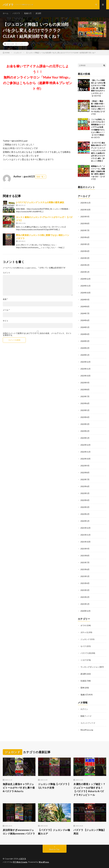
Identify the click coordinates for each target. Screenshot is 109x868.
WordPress (44, 862)
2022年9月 (85, 466)
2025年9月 (85, 217)
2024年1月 (85, 355)
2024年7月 (85, 313)
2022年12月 (86, 445)
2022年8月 (85, 473)
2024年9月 (85, 300)
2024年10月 (86, 293)
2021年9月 (85, 549)
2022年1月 (85, 521)
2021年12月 (86, 528)
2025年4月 (85, 251)
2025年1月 (85, 272)
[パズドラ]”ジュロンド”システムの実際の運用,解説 (40, 202)
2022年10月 (86, 459)
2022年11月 (86, 452)
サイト (6, 321)
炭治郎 (38, 13)
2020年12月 (86, 611)
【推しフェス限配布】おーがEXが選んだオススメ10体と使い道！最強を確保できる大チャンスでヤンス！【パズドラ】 (98, 88)
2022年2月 (85, 514)
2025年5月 (85, 244)
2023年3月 (85, 424)
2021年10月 (86, 542)
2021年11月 (86, 535)
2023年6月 (85, 403)
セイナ (83, 646)
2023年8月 (85, 389)
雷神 (82, 688)
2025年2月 (85, 265)
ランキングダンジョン (90, 667)
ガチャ (83, 632)
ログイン (84, 709)
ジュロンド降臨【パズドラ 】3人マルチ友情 (54, 786)
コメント (7, 273)
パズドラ (16, 13)
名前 (5, 299)
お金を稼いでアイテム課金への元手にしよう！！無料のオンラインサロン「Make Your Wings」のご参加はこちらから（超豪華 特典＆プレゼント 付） (38, 77)
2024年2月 (85, 348)
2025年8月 (85, 223)
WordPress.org (87, 730)
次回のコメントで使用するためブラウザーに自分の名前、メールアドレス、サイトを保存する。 (37, 334)
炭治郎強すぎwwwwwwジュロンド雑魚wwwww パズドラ (19, 832)
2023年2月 (85, 431)
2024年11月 (86, 286)
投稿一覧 (40, 177)
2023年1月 (85, 438)
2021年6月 (85, 569)
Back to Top (54, 849)
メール (6, 310)
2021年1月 (85, 604)
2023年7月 (85, 396)
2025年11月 (86, 203)
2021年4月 (85, 583)
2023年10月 (86, 376)
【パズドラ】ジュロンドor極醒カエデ (54, 832)
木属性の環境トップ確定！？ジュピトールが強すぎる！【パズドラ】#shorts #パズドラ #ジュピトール (89, 789)
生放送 (83, 681)
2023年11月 (86, 369)
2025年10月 (86, 210)
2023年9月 (85, 383)
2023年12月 (86, 362)
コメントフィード (88, 723)
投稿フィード (86, 716)
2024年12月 (86, 279)
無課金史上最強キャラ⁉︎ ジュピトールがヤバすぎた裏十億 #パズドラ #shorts (19, 788)
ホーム (6, 13)
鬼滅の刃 (28, 13)
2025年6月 (85, 237)
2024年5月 (85, 327)
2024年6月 (85, 320)
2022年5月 (85, 493)
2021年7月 (85, 562)
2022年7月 (85, 479)
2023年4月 (85, 417)
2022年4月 (85, 500)
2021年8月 (85, 556)
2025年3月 (85, 258)
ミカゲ (83, 660)
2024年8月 (85, 306)
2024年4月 (85, 334)
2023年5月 (85, 410)
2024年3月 (85, 341)
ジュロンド (22, 44)
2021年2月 (85, 597)
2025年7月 (85, 230)
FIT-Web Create (20, 862)
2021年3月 (85, 590)
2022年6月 (85, 486)
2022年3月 (85, 507)
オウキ (83, 625)
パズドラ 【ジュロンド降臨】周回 (90, 832)
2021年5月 (85, 576)
